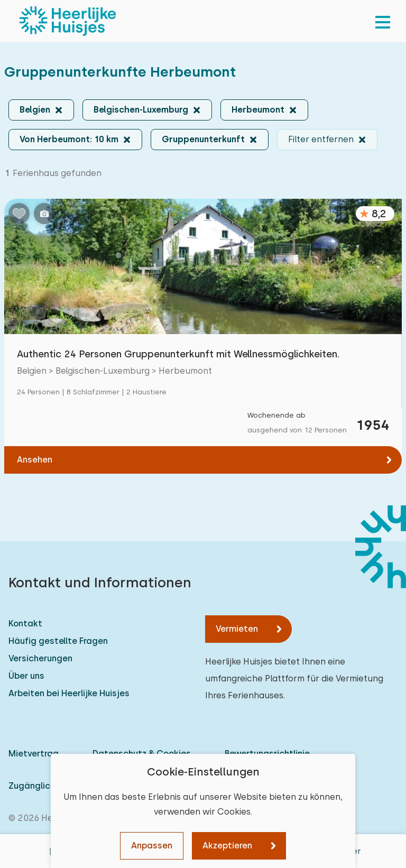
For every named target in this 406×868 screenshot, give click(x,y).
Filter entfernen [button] (321, 139)
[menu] (383, 21)
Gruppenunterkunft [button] (203, 139)
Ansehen (35, 460)
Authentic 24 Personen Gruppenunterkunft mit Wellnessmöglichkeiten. (178, 354)
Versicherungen (40, 658)
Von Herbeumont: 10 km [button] (69, 139)
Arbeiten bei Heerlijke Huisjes (69, 693)
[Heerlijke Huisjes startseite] (68, 21)
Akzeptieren (227, 846)
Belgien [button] (35, 110)
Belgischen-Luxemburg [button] (141, 110)
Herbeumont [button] (258, 110)
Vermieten (237, 629)
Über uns (26, 676)
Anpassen (152, 846)
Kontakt (25, 624)
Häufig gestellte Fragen (58, 641)
